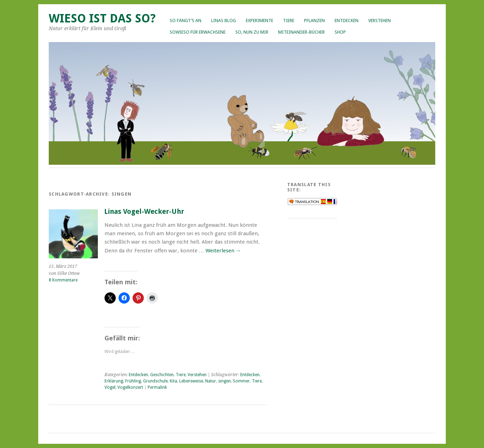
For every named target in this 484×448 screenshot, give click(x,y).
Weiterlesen (223, 251)
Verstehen (379, 21)
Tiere (289, 21)
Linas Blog (224, 21)
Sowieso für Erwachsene (198, 32)
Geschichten (162, 375)
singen (224, 381)
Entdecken (347, 21)
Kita (173, 381)
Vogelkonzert (130, 387)
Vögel (110, 387)
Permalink (157, 387)
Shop (340, 32)
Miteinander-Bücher (301, 32)
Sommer (241, 381)
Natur (211, 381)
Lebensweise (191, 381)
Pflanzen (314, 21)
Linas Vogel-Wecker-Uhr (144, 212)
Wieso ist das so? (102, 18)
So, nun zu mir (252, 32)
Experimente (260, 21)
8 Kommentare (63, 280)
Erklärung (114, 381)
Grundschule (155, 381)
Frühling (133, 381)
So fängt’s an (186, 21)
